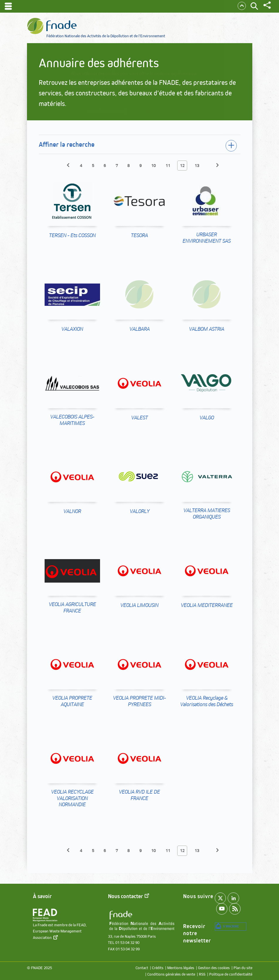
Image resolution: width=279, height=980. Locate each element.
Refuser (191, 113)
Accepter (156, 113)
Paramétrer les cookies (105, 113)
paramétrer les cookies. (131, 92)
